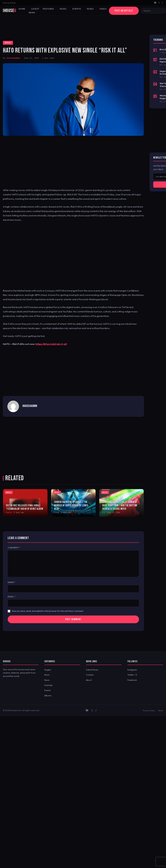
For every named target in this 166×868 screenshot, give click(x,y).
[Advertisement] (83, 25)
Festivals (48, 685)
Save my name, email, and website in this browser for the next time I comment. (48, 611)
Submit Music (92, 670)
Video (103, 9)
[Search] (153, 11)
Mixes (90, 9)
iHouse (10, 11)
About (89, 680)
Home (22, 9)
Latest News (34, 11)
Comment (14, 548)
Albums (48, 696)
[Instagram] (155, 3)
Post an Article (9, 3)
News (47, 680)
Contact (90, 675)
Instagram (132, 670)
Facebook (132, 680)
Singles (48, 670)
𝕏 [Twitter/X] (159, 3)
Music (63, 9)
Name (11, 582)
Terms (160, 710)
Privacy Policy (149, 710)
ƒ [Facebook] (162, 3)
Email (12, 597)
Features (48, 9)
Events (77, 9)
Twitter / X (132, 675)
